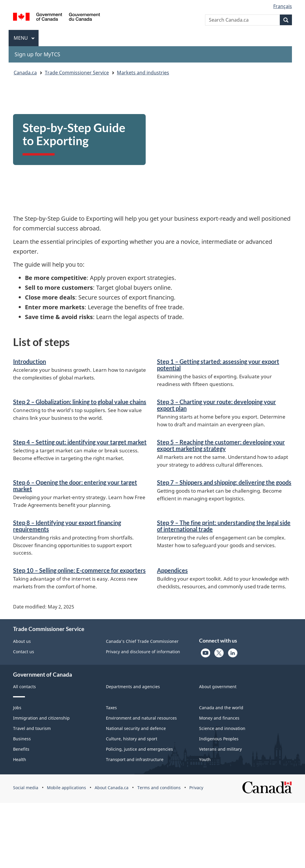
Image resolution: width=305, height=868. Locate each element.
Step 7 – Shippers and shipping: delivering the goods (224, 482)
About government (218, 687)
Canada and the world (221, 708)
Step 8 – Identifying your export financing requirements (67, 526)
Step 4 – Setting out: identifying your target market (80, 442)
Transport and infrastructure (135, 759)
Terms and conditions (159, 788)
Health (20, 759)
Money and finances (219, 718)
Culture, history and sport (132, 739)
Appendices (172, 570)
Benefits (21, 749)
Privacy (196, 788)
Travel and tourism (32, 728)
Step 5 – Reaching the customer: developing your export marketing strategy (221, 445)
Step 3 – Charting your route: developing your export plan (216, 405)
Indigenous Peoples (219, 739)
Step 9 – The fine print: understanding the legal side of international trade (224, 526)
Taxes (111, 708)
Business (22, 739)
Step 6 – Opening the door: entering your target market (75, 486)
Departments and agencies (133, 687)
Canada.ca (25, 73)
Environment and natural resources (141, 718)
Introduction (30, 361)
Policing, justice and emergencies (139, 749)
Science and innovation (222, 728)
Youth (205, 759)
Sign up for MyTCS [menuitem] (37, 54)
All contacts (24, 687)
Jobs (17, 708)
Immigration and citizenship (41, 718)
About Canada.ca (112, 788)
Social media (26, 788)
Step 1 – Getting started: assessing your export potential (218, 365)
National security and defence (136, 728)
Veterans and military (220, 749)
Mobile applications (66, 788)
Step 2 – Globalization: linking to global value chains (80, 402)
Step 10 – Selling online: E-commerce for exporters (79, 570)
